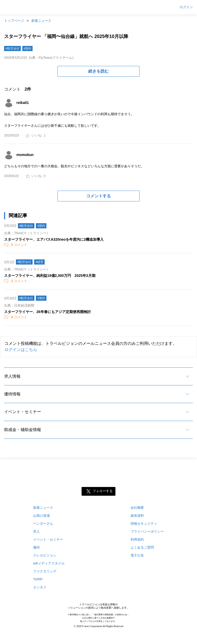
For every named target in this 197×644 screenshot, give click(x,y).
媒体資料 (137, 516)
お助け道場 (41, 516)
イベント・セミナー (23, 412)
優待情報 (12, 394)
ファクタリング (45, 571)
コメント (19, 245)
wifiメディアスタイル (49, 563)
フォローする (103, 491)
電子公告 (137, 555)
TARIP (38, 579)
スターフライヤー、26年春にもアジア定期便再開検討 (47, 312)
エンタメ (40, 587)
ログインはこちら (21, 350)
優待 (36, 547)
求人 (36, 531)
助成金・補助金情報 (23, 430)
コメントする (98, 196)
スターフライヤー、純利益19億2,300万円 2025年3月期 (50, 276)
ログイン (186, 7)
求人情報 (12, 376)
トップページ (14, 21)
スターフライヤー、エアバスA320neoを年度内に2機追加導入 (54, 239)
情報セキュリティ (144, 524)
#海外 (41, 298)
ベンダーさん (43, 524)
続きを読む (98, 71)
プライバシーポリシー (147, 531)
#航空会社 (12, 48)
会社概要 (137, 508)
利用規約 (137, 539)
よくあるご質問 (142, 547)
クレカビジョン (45, 555)
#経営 (39, 262)
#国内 (28, 48)
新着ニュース (41, 21)
